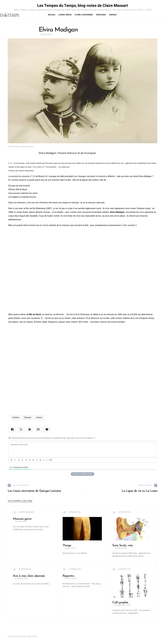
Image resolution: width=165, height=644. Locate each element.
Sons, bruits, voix (122, 546)
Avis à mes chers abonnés (29, 576)
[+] (48, 460)
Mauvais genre (22, 519)
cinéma (16, 418)
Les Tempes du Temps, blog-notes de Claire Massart (83, 5)
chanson (28, 418)
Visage (67, 546)
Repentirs (68, 576)
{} (44, 460)
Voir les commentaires (82, 474)
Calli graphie (120, 603)
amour (39, 418)
